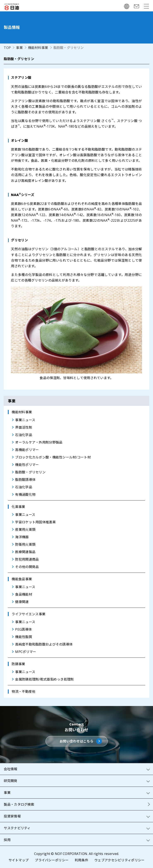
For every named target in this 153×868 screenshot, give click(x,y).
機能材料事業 (38, 48)
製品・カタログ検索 (19, 804)
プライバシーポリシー (52, 860)
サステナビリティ (17, 828)
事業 (19, 48)
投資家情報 (12, 816)
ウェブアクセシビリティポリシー (119, 860)
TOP (7, 48)
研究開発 (10, 781)
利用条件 (81, 860)
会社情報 (10, 769)
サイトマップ (19, 860)
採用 (7, 840)
